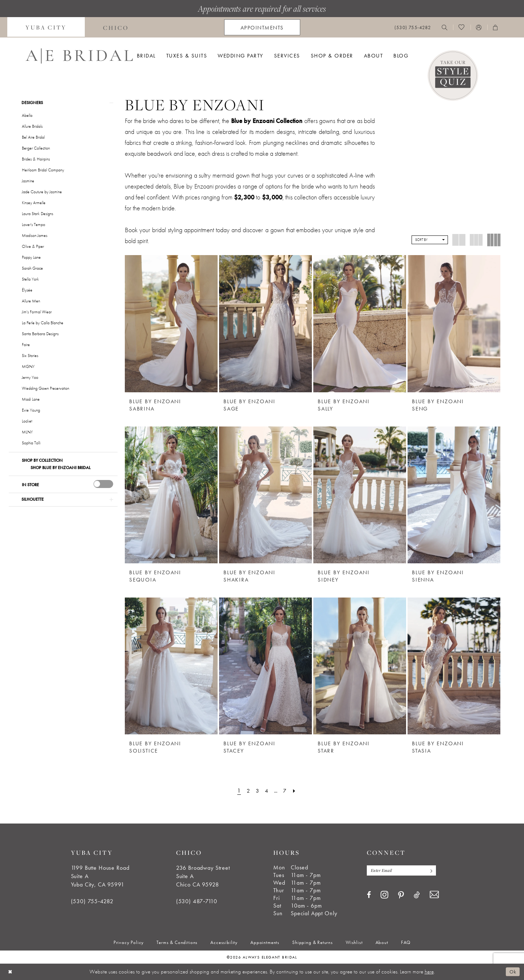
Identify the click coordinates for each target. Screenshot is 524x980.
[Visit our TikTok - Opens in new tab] (417, 895)
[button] (479, 27)
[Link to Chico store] (116, 27)
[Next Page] (296, 791)
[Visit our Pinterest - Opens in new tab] (401, 896)
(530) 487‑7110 (197, 901)
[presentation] (103, 485)
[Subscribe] (433, 871)
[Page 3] (257, 791)
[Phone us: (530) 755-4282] (413, 27)
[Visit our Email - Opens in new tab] (434, 895)
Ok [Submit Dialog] (513, 972)
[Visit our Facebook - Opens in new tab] (369, 895)
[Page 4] (266, 791)
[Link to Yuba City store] (46, 27)
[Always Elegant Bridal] (79, 56)
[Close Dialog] (11, 972)
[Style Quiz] (453, 76)
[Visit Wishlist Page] (462, 27)
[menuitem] (46, 27)
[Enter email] (403, 871)
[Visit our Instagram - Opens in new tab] (384, 895)
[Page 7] (286, 791)
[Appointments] (262, 27)
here (429, 972)
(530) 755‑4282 (92, 901)
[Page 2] (247, 791)
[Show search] (445, 27)
